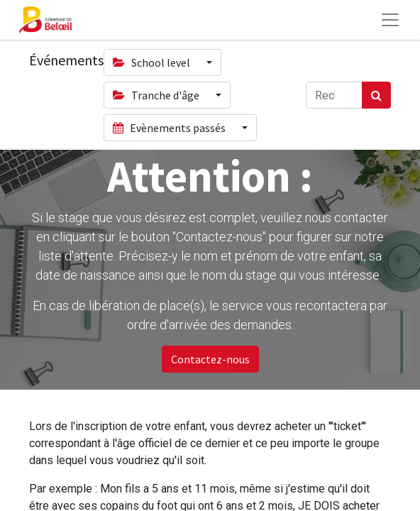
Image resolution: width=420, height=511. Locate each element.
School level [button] (153, 62)
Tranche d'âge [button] (157, 95)
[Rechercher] (376, 95)
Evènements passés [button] (170, 128)
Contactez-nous (210, 359)
